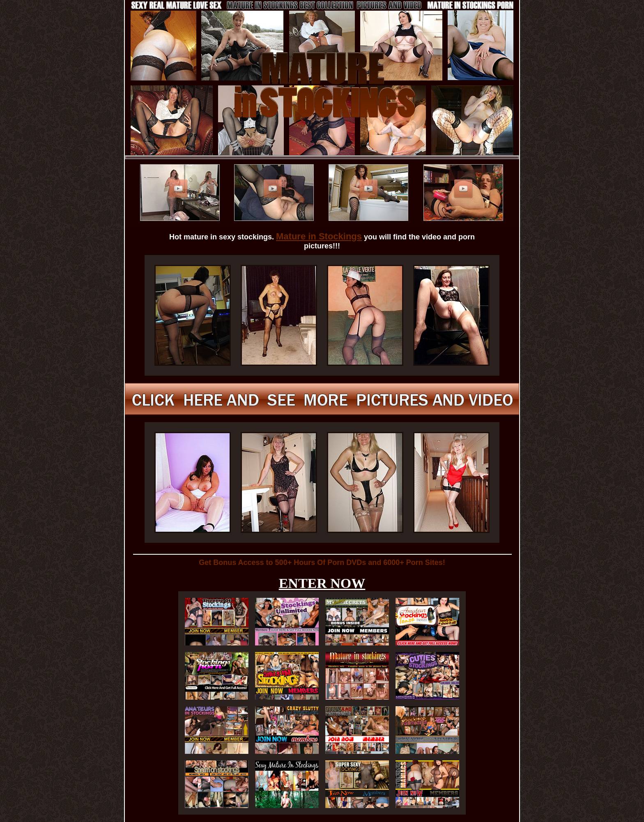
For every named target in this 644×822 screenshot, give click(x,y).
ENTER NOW (322, 583)
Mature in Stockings (319, 236)
